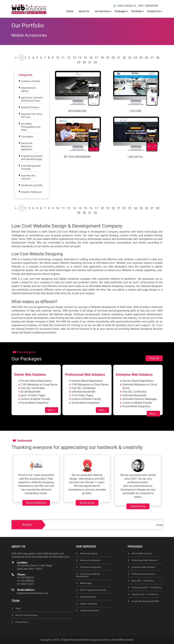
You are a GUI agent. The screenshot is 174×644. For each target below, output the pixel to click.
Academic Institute (31, 81)
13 (74, 58)
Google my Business (90, 610)
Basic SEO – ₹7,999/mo (143, 581)
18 (102, 58)
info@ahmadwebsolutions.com (32, 593)
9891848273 (126, 6)
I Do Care (135, 111)
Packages (120, 11)
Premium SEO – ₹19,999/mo (145, 594)
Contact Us (153, 11)
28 (158, 58)
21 (119, 58)
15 (85, 58)
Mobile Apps (86, 583)
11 (63, 58)
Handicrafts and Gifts (32, 185)
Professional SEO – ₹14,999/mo (147, 588)
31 (90, 62)
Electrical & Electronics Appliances (27, 146)
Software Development (91, 567)
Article (27, 525)
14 (80, 58)
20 (113, 58)
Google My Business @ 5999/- (146, 601)
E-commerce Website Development (88, 575)
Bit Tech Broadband (77, 157)
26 (147, 58)
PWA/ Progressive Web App (93, 590)
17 (96, 58)
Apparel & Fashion (30, 107)
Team (18, 608)
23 (130, 58)
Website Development (90, 560)
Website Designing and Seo (94, 640)
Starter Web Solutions (142, 553)
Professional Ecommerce (143, 574)
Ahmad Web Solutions (123, 640)
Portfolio (137, 11)
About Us (84, 11)
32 (95, 62)
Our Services (102, 11)
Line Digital (135, 157)
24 (135, 58)
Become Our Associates (27, 615)
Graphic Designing (88, 604)
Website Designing (89, 553)
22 (124, 58)
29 (79, 62)
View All (154, 358)
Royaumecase (77, 111)
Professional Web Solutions (145, 560)
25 (141, 58)
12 (69, 58)
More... (52, 410)
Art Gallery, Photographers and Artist (31, 127)
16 (91, 58)
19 (108, 58)
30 (84, 62)
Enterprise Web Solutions (143, 567)
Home (70, 11)
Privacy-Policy (22, 622)
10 (58, 58)
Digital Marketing (88, 597)
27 (152, 58)
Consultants (27, 137)
